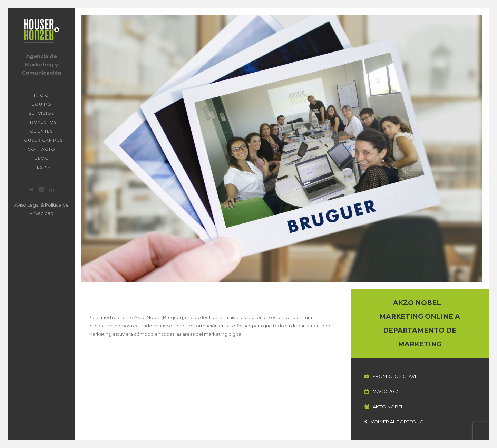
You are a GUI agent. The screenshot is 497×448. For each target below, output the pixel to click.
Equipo (42, 104)
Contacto (41, 149)
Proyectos (42, 122)
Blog (42, 158)
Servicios (41, 113)
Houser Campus (42, 140)
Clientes (41, 131)
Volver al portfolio (394, 422)
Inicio (41, 95)
